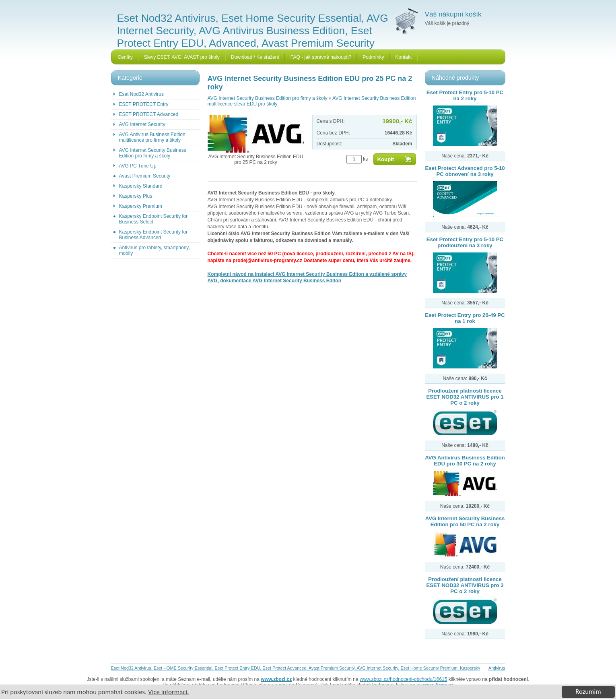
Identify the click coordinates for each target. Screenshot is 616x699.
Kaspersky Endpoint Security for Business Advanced (153, 235)
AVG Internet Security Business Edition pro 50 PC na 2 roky (465, 521)
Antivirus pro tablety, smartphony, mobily (155, 250)
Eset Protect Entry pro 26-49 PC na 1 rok (465, 318)
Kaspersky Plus (136, 196)
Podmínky (373, 57)
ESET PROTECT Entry (144, 104)
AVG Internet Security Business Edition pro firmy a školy (153, 153)
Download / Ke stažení (255, 57)
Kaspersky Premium (141, 206)
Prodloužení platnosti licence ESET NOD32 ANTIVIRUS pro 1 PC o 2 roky (465, 397)
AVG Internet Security (142, 124)
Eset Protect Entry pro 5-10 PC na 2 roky (465, 95)
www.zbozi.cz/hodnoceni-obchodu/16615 (403, 679)
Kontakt (404, 57)
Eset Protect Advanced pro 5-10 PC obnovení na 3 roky (465, 171)
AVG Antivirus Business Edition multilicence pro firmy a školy (152, 137)
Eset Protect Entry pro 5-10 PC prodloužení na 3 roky (465, 242)
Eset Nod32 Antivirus (141, 94)
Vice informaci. (168, 692)
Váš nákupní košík (453, 14)
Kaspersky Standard (141, 186)
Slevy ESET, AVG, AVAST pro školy (182, 57)
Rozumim (588, 692)
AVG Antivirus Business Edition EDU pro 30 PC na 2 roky (465, 461)
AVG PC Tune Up (138, 166)
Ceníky (125, 57)
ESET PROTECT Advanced (149, 114)
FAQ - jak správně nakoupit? (321, 57)
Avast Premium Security (145, 176)
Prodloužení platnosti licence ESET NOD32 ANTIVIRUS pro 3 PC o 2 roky (465, 585)
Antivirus (497, 668)
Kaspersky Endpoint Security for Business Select (153, 219)
